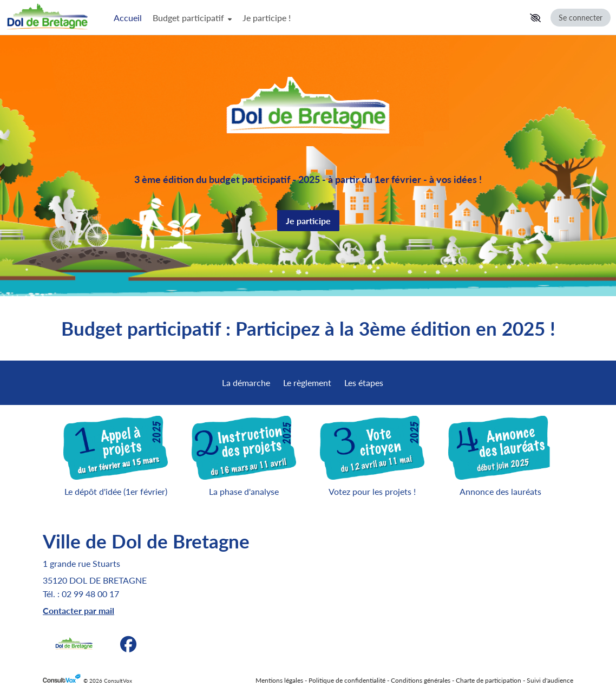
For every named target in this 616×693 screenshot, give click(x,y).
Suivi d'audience (550, 680)
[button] (535, 18)
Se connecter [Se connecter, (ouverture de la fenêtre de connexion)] (581, 18)
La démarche (246, 383)
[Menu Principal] (317, 18)
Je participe (308, 221)
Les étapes (364, 383)
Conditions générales (421, 680)
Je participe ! (267, 18)
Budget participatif (192, 18)
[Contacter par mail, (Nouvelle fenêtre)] (78, 610)
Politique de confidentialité (347, 680)
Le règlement (307, 383)
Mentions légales (279, 680)
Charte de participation (489, 680)
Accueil (128, 18)
